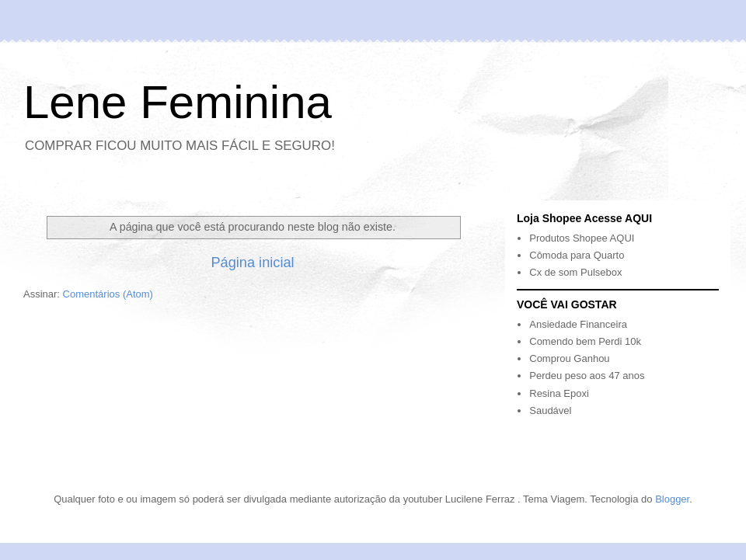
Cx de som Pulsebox (575, 272)
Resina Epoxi (559, 393)
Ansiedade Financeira (578, 324)
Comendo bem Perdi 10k (585, 341)
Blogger (672, 499)
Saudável (550, 410)
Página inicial (252, 263)
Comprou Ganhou (569, 358)
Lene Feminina (178, 102)
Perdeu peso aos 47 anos (587, 376)
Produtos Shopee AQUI (582, 238)
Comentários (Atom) (108, 294)
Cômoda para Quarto (577, 255)
